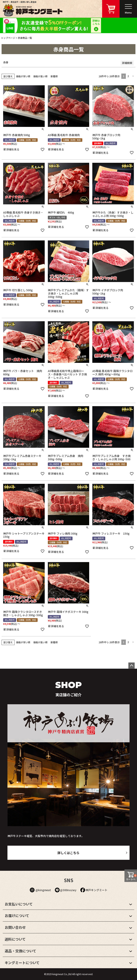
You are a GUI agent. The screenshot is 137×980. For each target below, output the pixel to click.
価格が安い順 (23, 76)
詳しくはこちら (68, 853)
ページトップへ (132, 666)
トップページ (8, 38)
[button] (133, 76)
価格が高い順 (40, 76)
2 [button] (128, 76)
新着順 (54, 76)
